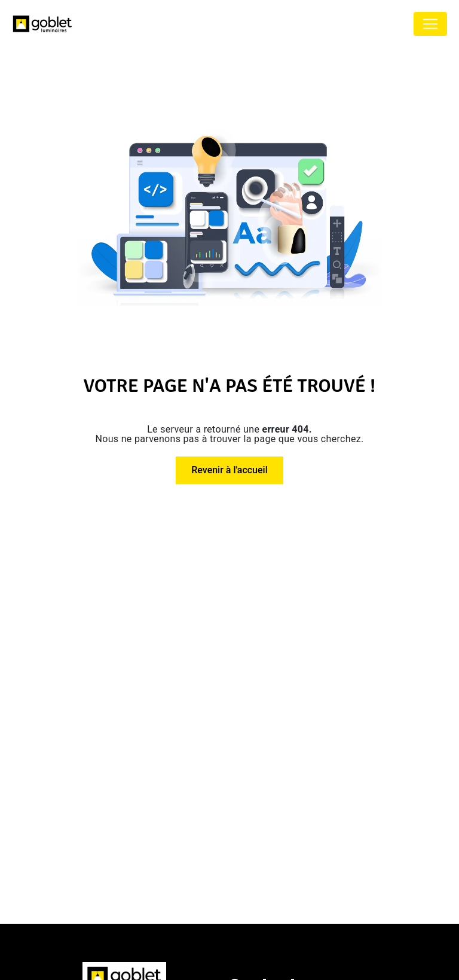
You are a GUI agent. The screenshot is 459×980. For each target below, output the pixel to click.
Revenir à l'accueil (229, 470)
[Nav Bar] (430, 24)
